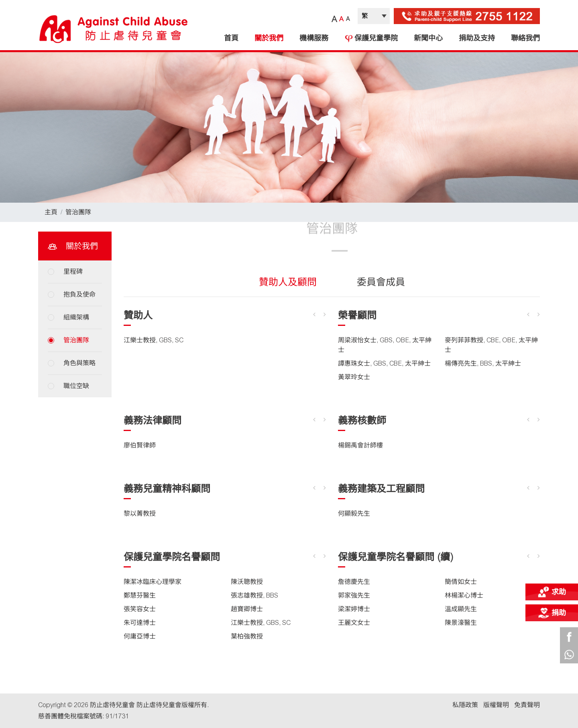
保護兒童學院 (371, 38)
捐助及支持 (477, 38)
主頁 (51, 212)
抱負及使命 (79, 294)
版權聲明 (496, 705)
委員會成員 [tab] (381, 282)
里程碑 (73, 271)
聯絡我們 (525, 38)
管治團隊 (78, 212)
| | (374, 16)
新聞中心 (428, 38)
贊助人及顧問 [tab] (288, 282)
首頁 (231, 38)
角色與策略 (79, 363)
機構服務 (314, 38)
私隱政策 (465, 705)
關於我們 (269, 38)
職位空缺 (76, 386)
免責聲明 (527, 705)
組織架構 (76, 317)
